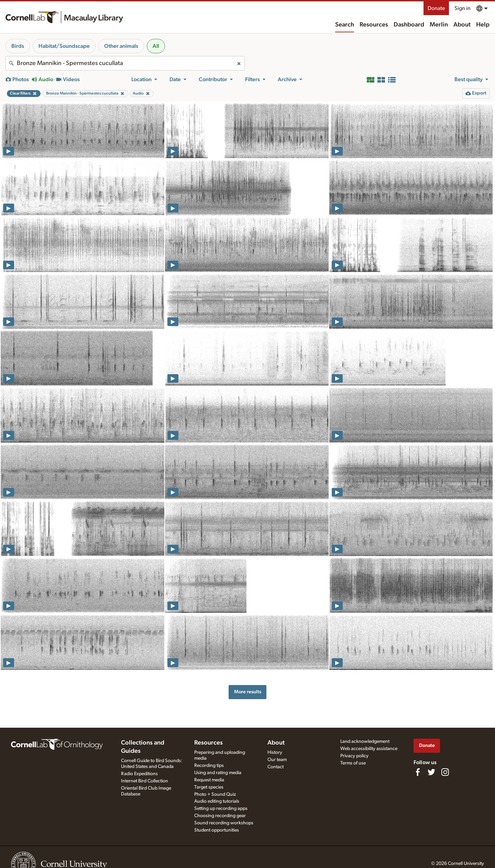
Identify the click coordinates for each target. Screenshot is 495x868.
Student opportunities (217, 830)
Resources (374, 25)
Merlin (439, 25)
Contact (276, 767)
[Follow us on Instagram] (445, 772)
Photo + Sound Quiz (215, 794)
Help (483, 25)
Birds (18, 46)
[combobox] (125, 63)
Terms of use (353, 763)
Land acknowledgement (365, 741)
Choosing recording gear (220, 816)
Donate (436, 8)
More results (248, 692)
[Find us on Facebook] (418, 772)
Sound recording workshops (224, 823)
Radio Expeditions (139, 774)
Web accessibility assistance (369, 749)
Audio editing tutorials (217, 801)
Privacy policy (354, 756)
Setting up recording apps (221, 809)
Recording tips (209, 766)
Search (345, 25)
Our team (277, 760)
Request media (209, 780)
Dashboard (409, 25)
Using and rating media (218, 773)
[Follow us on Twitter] (431, 772)
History (275, 752)
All (156, 46)
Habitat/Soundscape (64, 46)
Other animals (121, 46)
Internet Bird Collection (145, 781)
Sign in (463, 8)
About (462, 25)
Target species (209, 787)
